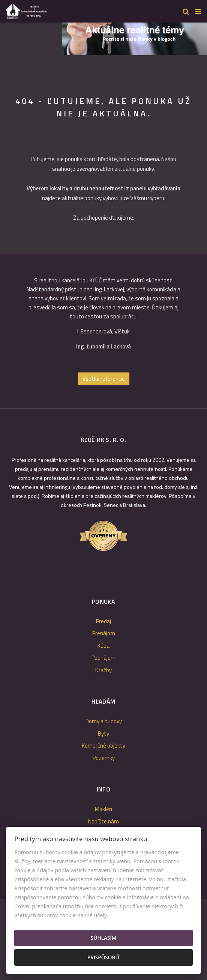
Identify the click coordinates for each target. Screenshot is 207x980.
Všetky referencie (104, 379)
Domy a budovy (104, 721)
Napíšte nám (103, 821)
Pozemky (104, 758)
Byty (103, 733)
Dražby (103, 670)
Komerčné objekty (103, 746)
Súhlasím (103, 938)
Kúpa (103, 646)
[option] (135, 37)
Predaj (103, 621)
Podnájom (103, 658)
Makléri (103, 809)
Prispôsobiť (104, 957)
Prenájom (104, 633)
